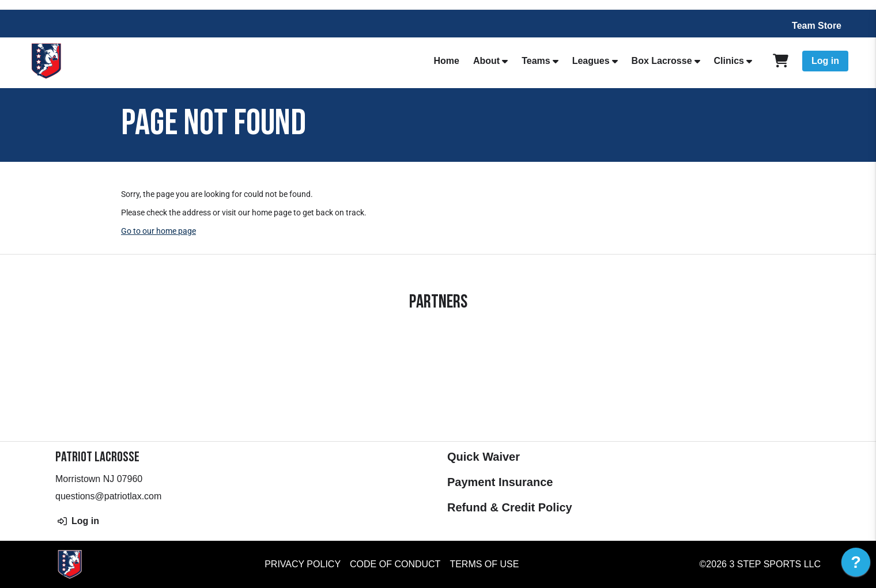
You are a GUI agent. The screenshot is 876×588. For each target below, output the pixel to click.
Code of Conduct (395, 564)
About (486, 61)
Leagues (591, 61)
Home (447, 61)
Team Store (817, 26)
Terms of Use (484, 564)
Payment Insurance (500, 482)
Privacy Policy (303, 564)
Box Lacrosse (662, 61)
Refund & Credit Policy (510, 507)
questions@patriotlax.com (108, 496)
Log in (825, 61)
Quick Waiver (484, 457)
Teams (536, 61)
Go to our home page (158, 231)
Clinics (729, 61)
